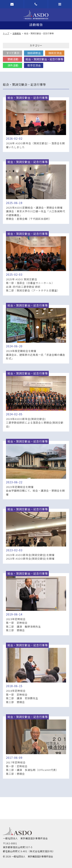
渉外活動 (13, 65)
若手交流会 (34, 65)
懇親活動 (13, 59)
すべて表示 (13, 53)
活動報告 (17, 33)
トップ (6, 33)
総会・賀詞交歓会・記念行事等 (44, 59)
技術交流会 (55, 53)
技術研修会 (34, 53)
